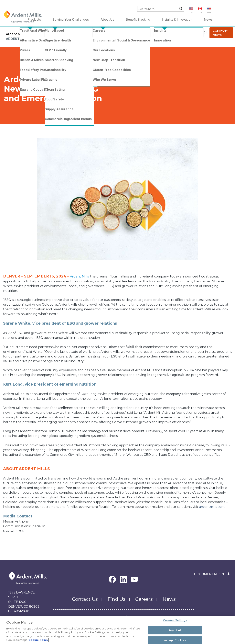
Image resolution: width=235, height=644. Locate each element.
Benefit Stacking (138, 19)
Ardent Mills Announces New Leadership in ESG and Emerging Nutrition (74, 39)
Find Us (117, 599)
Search (180, 10)
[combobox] (161, 9)
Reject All (175, 630)
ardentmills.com (212, 507)
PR (209, 12)
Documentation (209, 574)
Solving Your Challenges (71, 19)
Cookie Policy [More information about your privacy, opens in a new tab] (38, 640)
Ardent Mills (15, 34)
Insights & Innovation (177, 19)
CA (200, 12)
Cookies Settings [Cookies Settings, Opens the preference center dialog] (175, 620)
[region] (117, 630)
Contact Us (85, 599)
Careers (144, 599)
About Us (107, 19)
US (191, 12)
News (208, 19)
